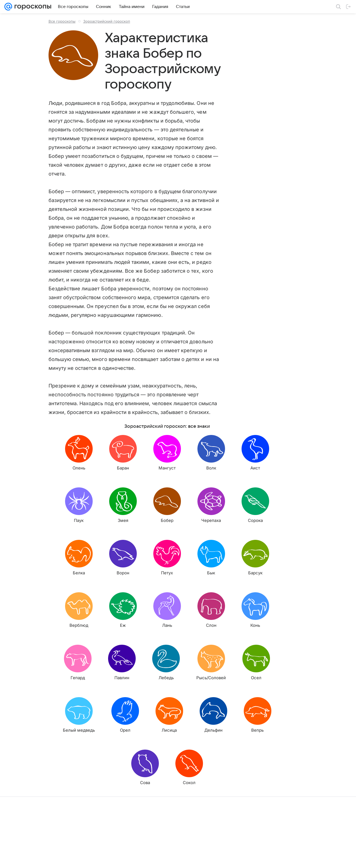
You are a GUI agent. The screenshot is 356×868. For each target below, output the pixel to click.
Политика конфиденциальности (320, 858)
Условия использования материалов (178, 858)
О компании (31, 858)
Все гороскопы (62, 21)
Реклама (52, 858)
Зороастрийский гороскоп (107, 21)
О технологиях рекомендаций (266, 858)
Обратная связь (225, 858)
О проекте (135, 858)
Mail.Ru (11, 858)
